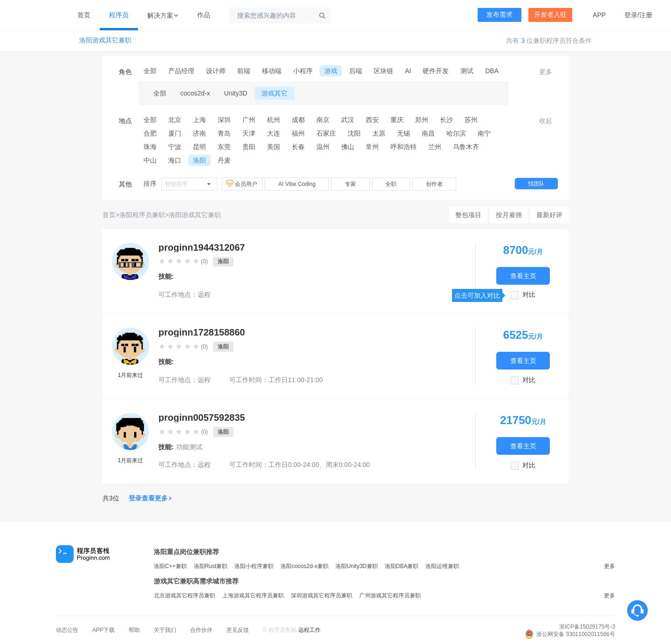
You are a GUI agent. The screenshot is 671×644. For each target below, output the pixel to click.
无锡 (404, 133)
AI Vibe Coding (297, 184)
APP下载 (103, 630)
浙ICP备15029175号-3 (587, 627)
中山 (150, 160)
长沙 (446, 120)
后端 (356, 71)
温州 (323, 147)
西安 (372, 120)
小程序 (303, 71)
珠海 (150, 147)
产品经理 (181, 71)
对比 (529, 295)
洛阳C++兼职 (170, 566)
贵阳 (249, 147)
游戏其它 (274, 93)
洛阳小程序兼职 (254, 566)
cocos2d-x (195, 93)
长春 (298, 147)
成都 (298, 120)
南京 (323, 120)
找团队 (536, 184)
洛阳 (199, 160)
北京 (175, 120)
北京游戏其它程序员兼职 (185, 596)
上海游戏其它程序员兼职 (253, 596)
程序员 (119, 15)
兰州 (435, 147)
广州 (249, 120)
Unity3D (236, 93)
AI (408, 71)
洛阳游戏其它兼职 (105, 40)
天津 (249, 133)
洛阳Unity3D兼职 (357, 566)
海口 (175, 160)
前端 (244, 71)
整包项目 (468, 215)
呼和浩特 (404, 147)
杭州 (274, 120)
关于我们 (165, 630)
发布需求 (500, 15)
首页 (84, 15)
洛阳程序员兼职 (142, 215)
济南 (199, 133)
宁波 (175, 147)
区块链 (383, 71)
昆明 (199, 147)
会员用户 (242, 184)
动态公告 (67, 630)
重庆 (397, 120)
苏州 (471, 120)
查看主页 (523, 276)
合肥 (150, 133)
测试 (467, 71)
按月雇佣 (509, 215)
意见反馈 (238, 630)
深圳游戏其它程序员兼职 (322, 596)
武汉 (348, 120)
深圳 (224, 120)
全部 (150, 71)
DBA (492, 71)
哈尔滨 (456, 133)
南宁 (484, 133)
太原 (379, 133)
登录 (631, 15)
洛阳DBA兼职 (402, 566)
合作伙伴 (201, 630)
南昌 (428, 133)
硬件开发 (436, 71)
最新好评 (549, 215)
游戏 (331, 71)
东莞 (224, 147)
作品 (204, 15)
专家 (350, 184)
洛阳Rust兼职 (211, 566)
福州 (298, 133)
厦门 (175, 133)
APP (599, 15)
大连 (274, 133)
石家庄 (326, 133)
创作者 (434, 184)
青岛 (224, 133)
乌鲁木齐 (466, 147)
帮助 (134, 630)
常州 (372, 147)
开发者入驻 (550, 15)
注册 (646, 15)
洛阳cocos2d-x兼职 (305, 566)
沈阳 (354, 133)
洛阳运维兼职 (442, 566)
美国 (274, 147)
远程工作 (309, 630)
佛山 (348, 147)
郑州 (422, 120)
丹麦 (224, 160)
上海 (199, 120)
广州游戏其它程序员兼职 (390, 596)
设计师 (216, 71)
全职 (391, 184)
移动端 (272, 71)
